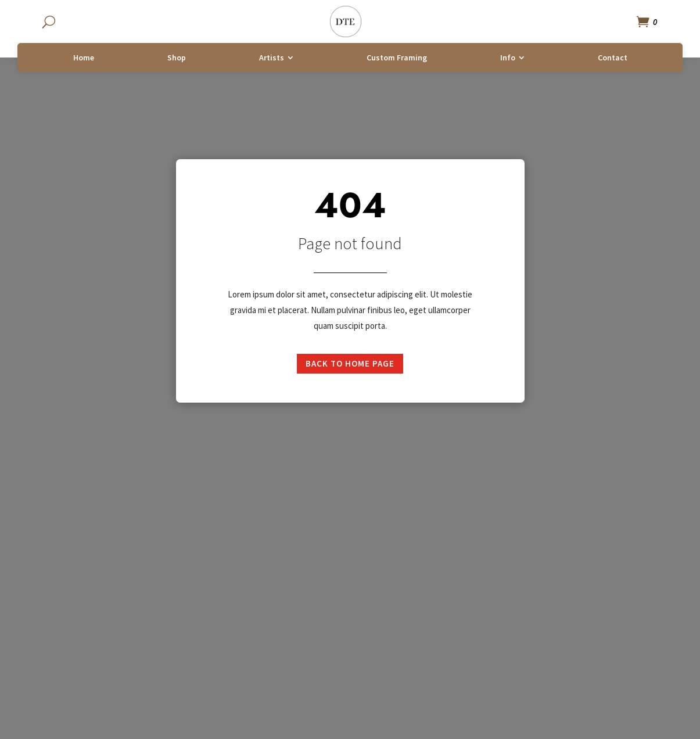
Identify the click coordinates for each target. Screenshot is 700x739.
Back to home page (350, 363)
